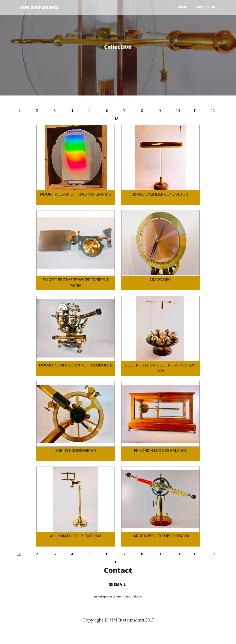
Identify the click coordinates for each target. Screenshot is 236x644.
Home (182, 7)
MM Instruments (39, 7)
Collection (206, 7)
